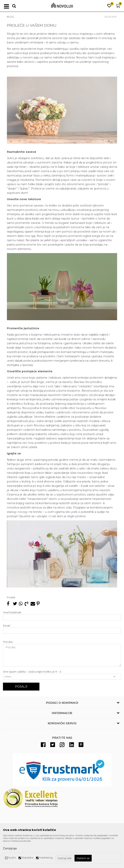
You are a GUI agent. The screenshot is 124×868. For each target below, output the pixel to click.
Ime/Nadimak (12, 612)
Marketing (46, 858)
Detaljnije (10, 848)
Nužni (12, 858)
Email (7, 626)
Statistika (27, 858)
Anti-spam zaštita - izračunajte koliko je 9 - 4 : (33, 672)
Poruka (8, 642)
